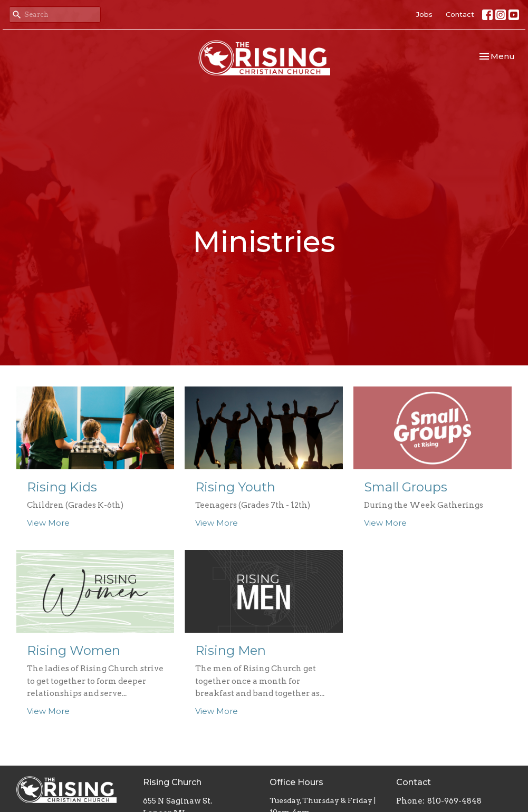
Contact (460, 14)
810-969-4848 (454, 801)
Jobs (424, 14)
